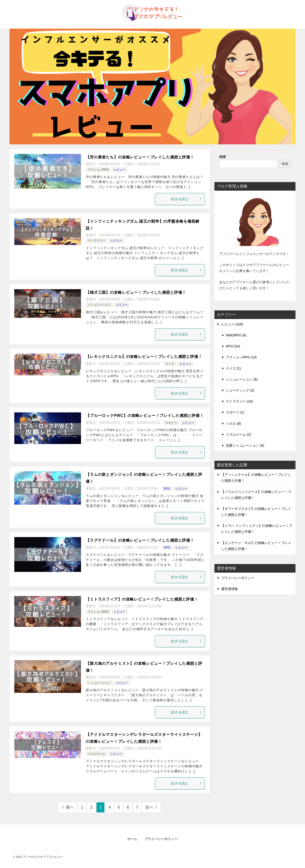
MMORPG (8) (236, 335)
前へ (70, 807)
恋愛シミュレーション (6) (245, 445)
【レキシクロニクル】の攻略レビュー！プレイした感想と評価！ (144, 357)
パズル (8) (233, 424)
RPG (167, 489)
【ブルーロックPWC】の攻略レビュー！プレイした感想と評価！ (145, 416)
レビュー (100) (232, 324)
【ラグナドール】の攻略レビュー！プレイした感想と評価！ (140, 540)
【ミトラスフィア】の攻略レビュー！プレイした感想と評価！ (142, 599)
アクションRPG (98, 170)
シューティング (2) (240, 390)
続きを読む (187, 199)
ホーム (132, 839)
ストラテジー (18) (239, 401)
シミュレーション (99, 305)
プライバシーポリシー (238, 578)
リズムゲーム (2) (238, 434)
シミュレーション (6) (242, 379)
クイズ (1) (233, 368)
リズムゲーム (97, 754)
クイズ (170, 364)
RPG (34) (233, 346)
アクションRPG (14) (241, 357)
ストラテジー (97, 241)
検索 (223, 157)
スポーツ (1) (235, 412)
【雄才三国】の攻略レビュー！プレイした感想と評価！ (136, 292)
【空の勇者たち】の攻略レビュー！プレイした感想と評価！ (140, 157)
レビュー (120, 170)
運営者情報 (229, 589)
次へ (149, 807)
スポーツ (171, 423)
